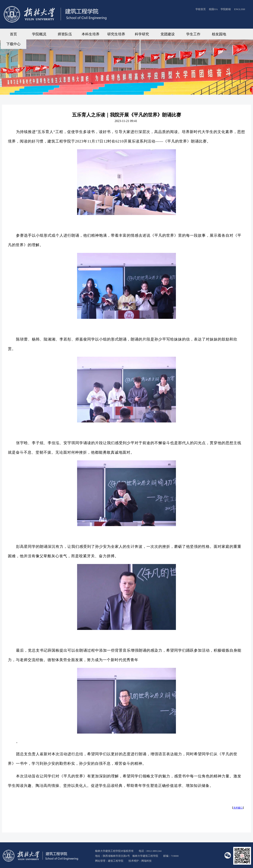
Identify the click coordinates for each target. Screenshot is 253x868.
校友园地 (219, 34)
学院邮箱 (226, 9)
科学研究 (142, 34)
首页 (13, 34)
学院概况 (39, 34)
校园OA (214, 9)
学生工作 (193, 34)
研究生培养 (116, 34)
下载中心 (13, 44)
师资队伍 (65, 34)
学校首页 (201, 9)
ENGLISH (240, 9)
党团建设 (168, 34)
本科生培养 (91, 34)
